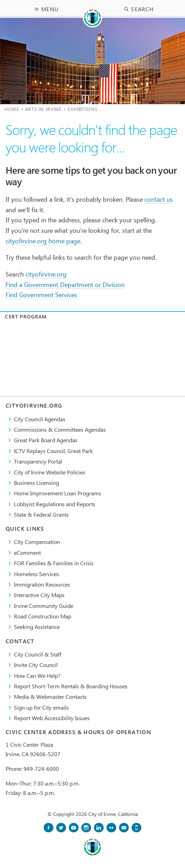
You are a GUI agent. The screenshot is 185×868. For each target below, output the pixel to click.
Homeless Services (36, 574)
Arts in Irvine (43, 109)
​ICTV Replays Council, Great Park (53, 451)
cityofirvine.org (46, 274)
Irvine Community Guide (44, 606)
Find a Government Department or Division (65, 284)
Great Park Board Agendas (46, 440)
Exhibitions (83, 109)
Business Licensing (36, 483)
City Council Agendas (40, 419)
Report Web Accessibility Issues (52, 718)
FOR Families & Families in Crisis (54, 563)
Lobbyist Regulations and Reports (55, 504)
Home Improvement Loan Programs (58, 493)
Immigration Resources (42, 584)
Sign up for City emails (41, 707)
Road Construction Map (43, 616)
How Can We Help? (37, 676)
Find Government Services (41, 295)
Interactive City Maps (39, 595)
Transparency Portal (38, 461)
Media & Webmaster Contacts (50, 697)
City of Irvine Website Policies (50, 472)
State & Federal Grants (41, 514)
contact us (159, 199)
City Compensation (37, 542)
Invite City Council (36, 665)
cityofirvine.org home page (43, 241)
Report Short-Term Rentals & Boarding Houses (71, 686)
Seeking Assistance (37, 627)
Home (12, 109)
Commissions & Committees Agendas (60, 429)
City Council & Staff (38, 654)
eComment (27, 553)
